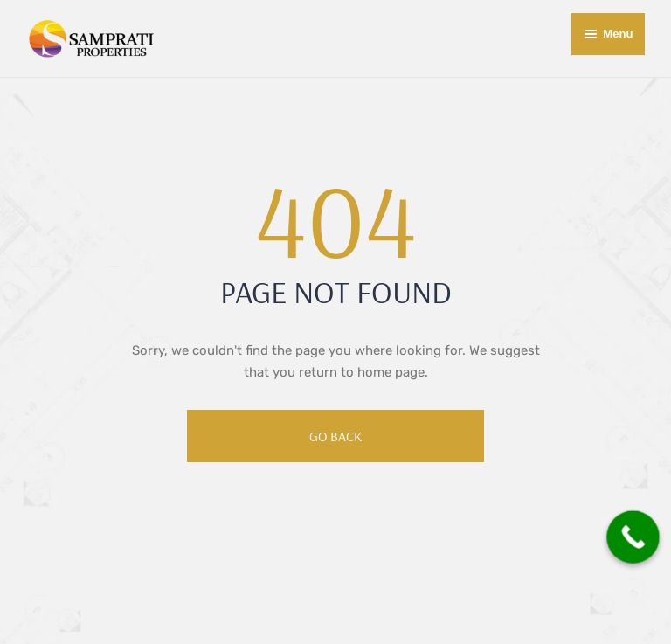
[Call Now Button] (633, 537)
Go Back (335, 436)
